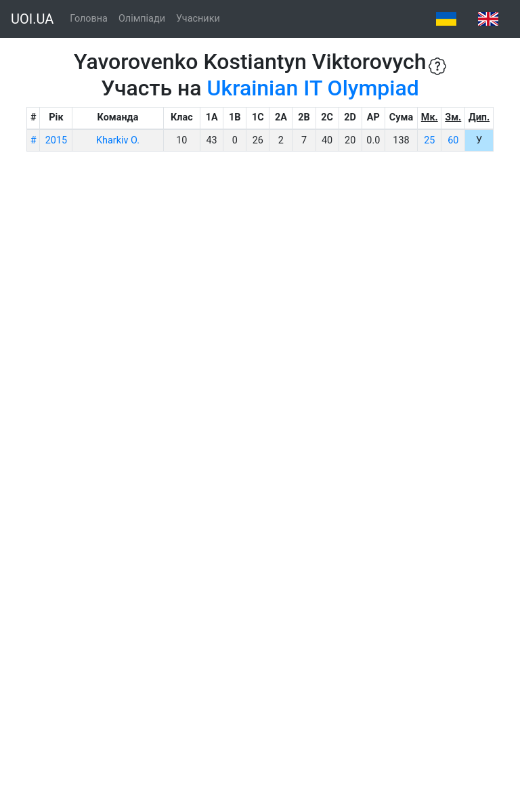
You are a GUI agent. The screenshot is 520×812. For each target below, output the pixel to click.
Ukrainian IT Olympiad (313, 88)
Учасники (198, 19)
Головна (89, 19)
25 (429, 140)
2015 (56, 140)
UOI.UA (32, 19)
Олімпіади (142, 19)
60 (453, 140)
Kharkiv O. (118, 140)
